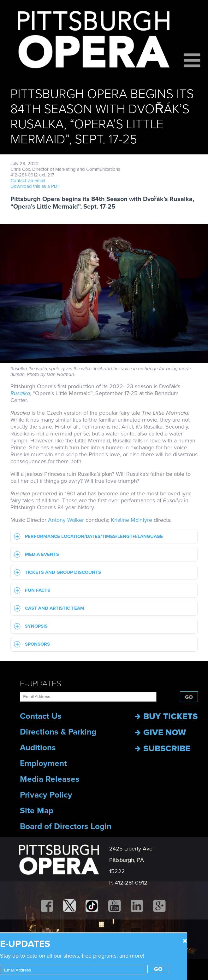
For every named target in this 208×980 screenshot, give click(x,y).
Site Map (37, 811)
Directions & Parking (58, 732)
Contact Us (41, 716)
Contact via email (28, 181)
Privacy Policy (46, 795)
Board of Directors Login (66, 827)
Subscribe (163, 749)
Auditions (38, 748)
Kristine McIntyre (131, 520)
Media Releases (50, 779)
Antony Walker (66, 520)
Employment (43, 764)
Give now (160, 732)
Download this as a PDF (35, 186)
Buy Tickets (166, 716)
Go (189, 697)
